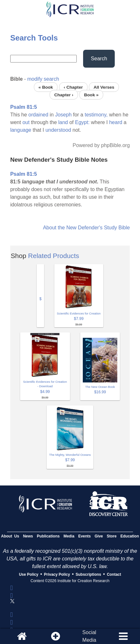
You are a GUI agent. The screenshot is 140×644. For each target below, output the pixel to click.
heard (116, 122)
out (26, 122)
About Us (10, 536)
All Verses (104, 87)
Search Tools (34, 38)
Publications (48, 536)
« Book (46, 87)
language (21, 130)
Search (99, 59)
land (63, 122)
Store (112, 536)
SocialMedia (89, 636)
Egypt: (82, 122)
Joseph (63, 115)
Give (99, 536)
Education (130, 536)
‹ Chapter (73, 87)
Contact (114, 574)
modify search (43, 79)
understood (58, 130)
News (28, 536)
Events (85, 536)
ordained (38, 115)
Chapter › (64, 95)
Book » (91, 95)
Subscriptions (89, 574)
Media (69, 536)
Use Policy (29, 574)
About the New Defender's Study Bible (86, 228)
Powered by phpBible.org (101, 145)
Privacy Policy (57, 574)
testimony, (96, 115)
